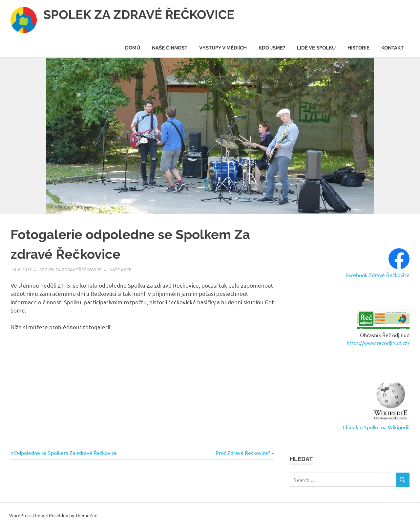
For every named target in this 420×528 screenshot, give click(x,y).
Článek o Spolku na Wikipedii (376, 427)
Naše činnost (170, 48)
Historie (358, 48)
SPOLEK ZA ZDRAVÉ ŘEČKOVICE (139, 15)
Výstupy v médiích (223, 48)
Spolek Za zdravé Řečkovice (70, 269)
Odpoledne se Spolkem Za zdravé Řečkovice (65, 453)
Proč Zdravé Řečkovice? (243, 453)
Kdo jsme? (272, 48)
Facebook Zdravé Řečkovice (378, 275)
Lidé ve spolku (316, 48)
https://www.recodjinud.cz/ (378, 343)
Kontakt (392, 48)
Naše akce (120, 269)
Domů (133, 48)
